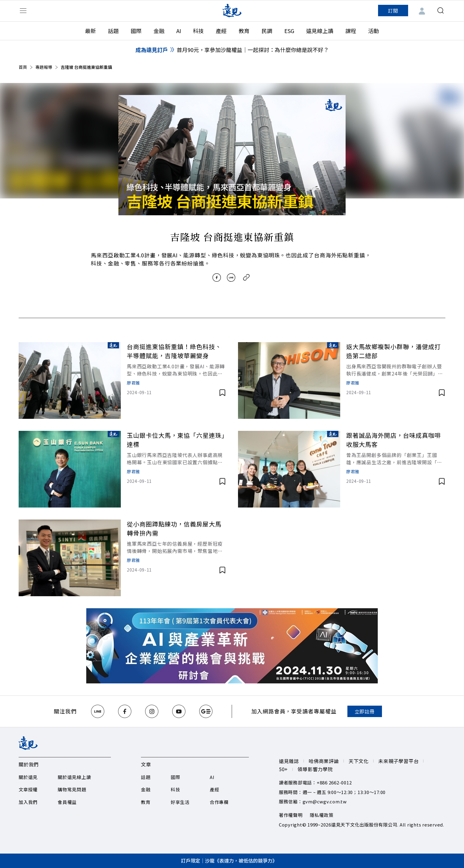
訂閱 (393, 11)
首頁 (26, 67)
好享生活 (180, 802)
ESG (289, 31)
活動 (374, 31)
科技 (198, 31)
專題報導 (47, 67)
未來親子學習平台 (398, 761)
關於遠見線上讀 (74, 777)
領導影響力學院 (315, 769)
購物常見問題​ (72, 789)
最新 (90, 31)
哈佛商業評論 (324, 761)
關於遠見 (28, 777)
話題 (113, 31)
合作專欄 (219, 802)
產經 (221, 31)
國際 (136, 31)
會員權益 (67, 802)
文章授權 (28, 789)
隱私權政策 (322, 815)
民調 (267, 31)
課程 (351, 31)
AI (179, 31)
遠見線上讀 (320, 31)
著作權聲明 (291, 815)
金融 (159, 31)
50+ (283, 769)
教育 (244, 31)
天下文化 (359, 761)
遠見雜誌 (289, 761)
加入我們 (28, 802)
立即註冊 (365, 711)
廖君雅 (133, 383)
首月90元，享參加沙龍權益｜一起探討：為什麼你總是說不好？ (253, 50)
